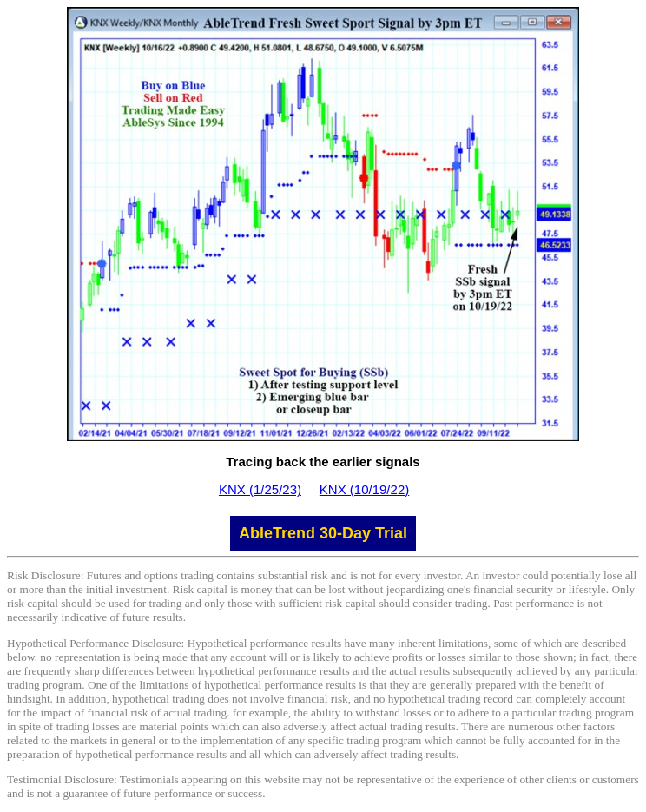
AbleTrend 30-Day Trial (323, 533)
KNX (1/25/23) (260, 489)
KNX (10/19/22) (364, 489)
